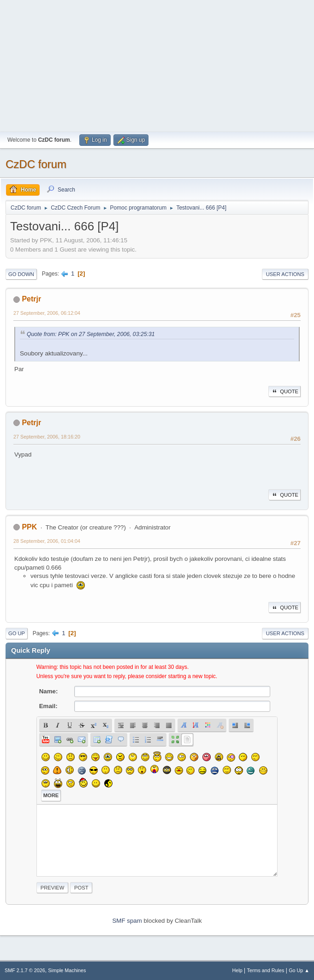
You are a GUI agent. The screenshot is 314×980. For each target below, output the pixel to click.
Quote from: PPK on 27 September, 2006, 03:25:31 (91, 334)
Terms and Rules (266, 970)
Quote (284, 391)
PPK (29, 527)
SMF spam (127, 921)
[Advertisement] (157, 65)
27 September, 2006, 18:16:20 (47, 437)
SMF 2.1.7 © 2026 (25, 970)
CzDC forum (36, 164)
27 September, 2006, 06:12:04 (47, 313)
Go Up (17, 633)
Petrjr (31, 299)
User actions (285, 274)
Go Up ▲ (299, 970)
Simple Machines (67, 970)
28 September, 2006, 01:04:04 (47, 541)
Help (237, 970)
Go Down (21, 274)
